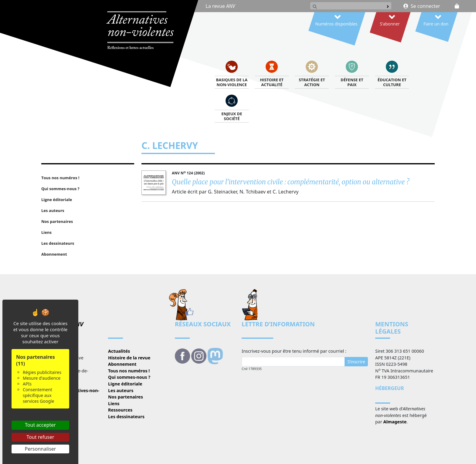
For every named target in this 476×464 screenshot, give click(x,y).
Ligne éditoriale (125, 384)
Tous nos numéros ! (129, 371)
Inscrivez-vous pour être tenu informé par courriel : (294, 351)
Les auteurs (121, 390)
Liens (114, 403)
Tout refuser (40, 437)
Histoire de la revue (129, 358)
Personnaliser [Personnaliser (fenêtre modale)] (41, 449)
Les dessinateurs (126, 417)
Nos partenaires (126, 397)
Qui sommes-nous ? (129, 377)
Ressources (120, 410)
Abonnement (122, 364)
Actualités (119, 351)
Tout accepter (40, 425)
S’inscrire (356, 362)
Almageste (395, 422)
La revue (220, 6)
